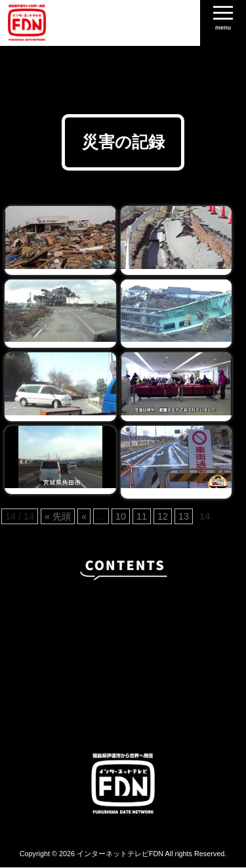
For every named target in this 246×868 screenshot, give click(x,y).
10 (121, 516)
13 (184, 516)
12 (163, 516)
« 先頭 (58, 516)
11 (142, 516)
